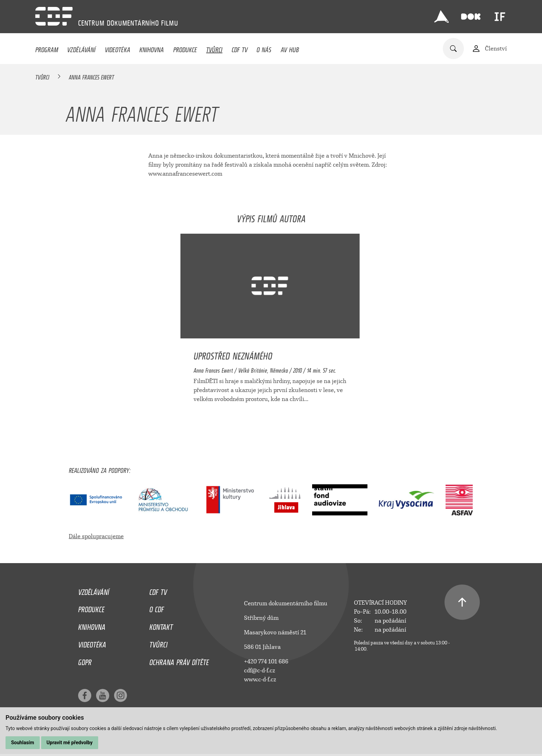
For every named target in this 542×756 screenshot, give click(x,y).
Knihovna (152, 48)
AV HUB (290, 48)
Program (47, 48)
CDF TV (240, 48)
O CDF (157, 608)
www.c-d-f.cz (260, 679)
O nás (264, 48)
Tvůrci (214, 48)
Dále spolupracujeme (96, 536)
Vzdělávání (81, 48)
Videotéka (118, 48)
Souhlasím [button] (23, 743)
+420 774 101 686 (266, 661)
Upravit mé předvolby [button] (70, 743)
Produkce (185, 48)
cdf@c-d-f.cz (260, 670)
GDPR (85, 661)
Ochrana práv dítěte (179, 661)
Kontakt (161, 625)
